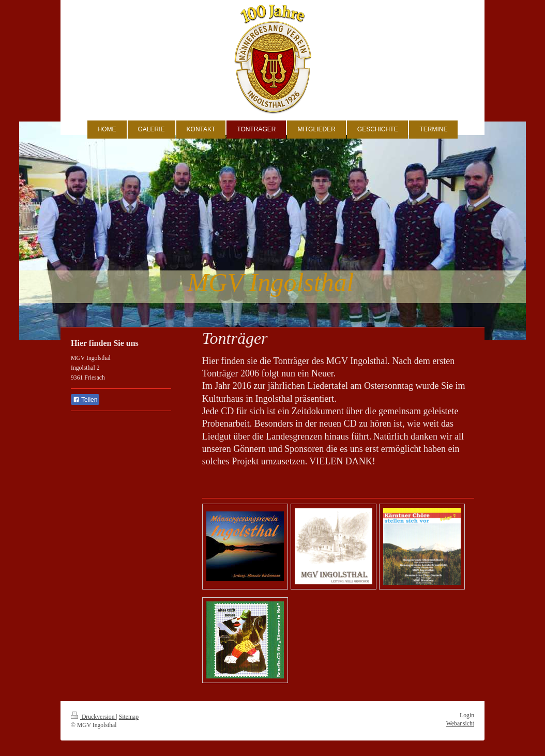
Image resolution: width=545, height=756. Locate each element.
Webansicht (460, 724)
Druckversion (93, 717)
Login (467, 715)
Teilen (85, 400)
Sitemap (129, 717)
